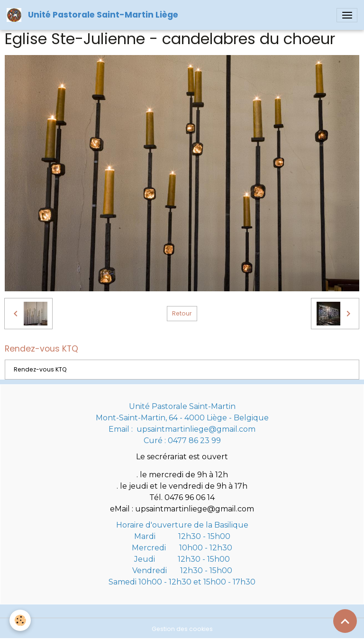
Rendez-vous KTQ (40, 369)
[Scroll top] (345, 621)
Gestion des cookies (182, 629)
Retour (182, 313)
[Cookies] (20, 620)
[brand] (94, 15)
